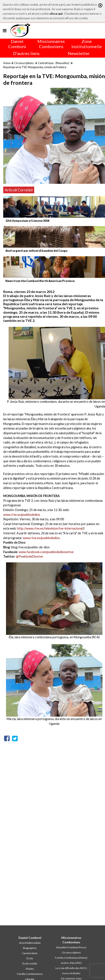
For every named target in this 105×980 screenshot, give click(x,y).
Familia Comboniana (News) (71, 958)
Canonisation (30, 953)
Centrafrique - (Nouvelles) (54, 63)
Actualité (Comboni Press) (71, 947)
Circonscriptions (24, 63)
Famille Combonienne (30, 974)
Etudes (30, 969)
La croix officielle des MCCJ (71, 968)
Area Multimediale (30, 943)
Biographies (30, 948)
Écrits (30, 958)
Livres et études (71, 973)
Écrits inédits (30, 963)
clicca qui (56, 13)
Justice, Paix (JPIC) (71, 963)
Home (7, 63)
